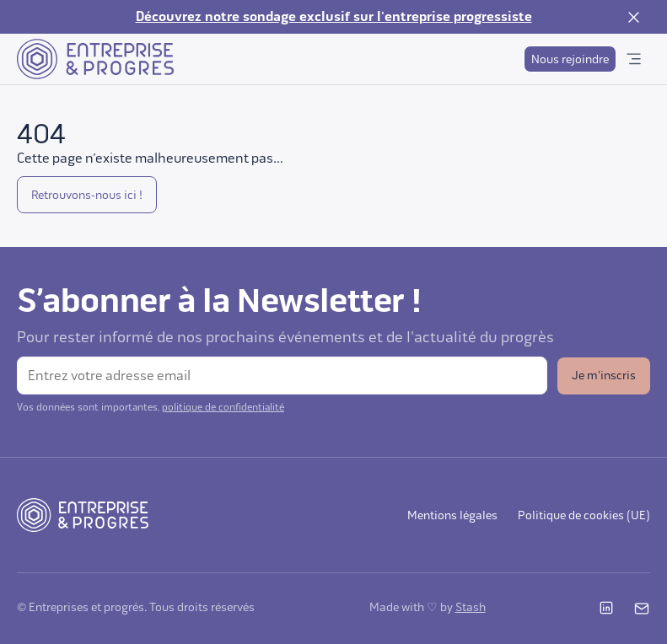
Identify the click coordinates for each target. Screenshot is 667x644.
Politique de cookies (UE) (584, 515)
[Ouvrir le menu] (633, 59)
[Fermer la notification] (633, 17)
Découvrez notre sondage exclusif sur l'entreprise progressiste (334, 17)
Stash (471, 607)
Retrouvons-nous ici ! (87, 195)
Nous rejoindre (570, 59)
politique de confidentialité (223, 407)
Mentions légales (452, 515)
